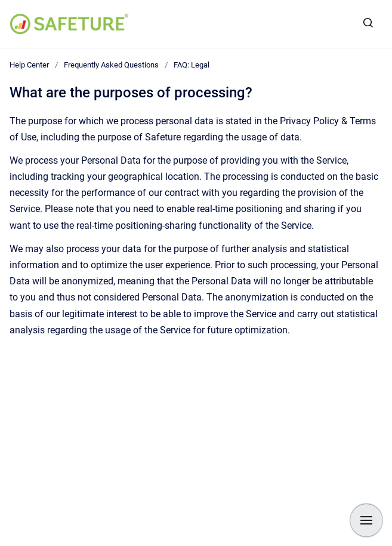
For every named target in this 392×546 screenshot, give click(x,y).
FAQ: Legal (192, 65)
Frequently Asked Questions (111, 65)
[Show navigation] (366, 520)
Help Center (29, 65)
